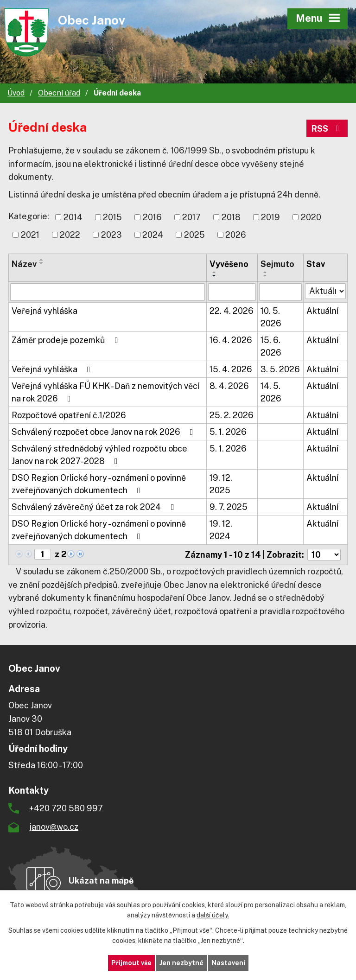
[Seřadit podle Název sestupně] (42, 263)
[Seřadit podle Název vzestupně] (42, 260)
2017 (191, 217)
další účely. (213, 916)
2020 (311, 217)
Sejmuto (277, 264)
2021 (30, 235)
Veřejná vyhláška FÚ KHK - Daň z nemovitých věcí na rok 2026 (105, 392)
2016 (152, 217)
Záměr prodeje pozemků (67, 340)
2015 (112, 217)
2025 (194, 235)
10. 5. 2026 (271, 317)
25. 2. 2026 (232, 415)
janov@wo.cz (54, 827)
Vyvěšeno (229, 264)
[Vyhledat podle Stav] (325, 291)
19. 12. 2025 (221, 484)
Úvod (16, 93)
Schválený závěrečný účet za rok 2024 (95, 507)
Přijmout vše (131, 963)
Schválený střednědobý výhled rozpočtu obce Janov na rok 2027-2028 (99, 455)
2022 (70, 235)
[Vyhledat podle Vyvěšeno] (232, 292)
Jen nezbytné (181, 963)
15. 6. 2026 (271, 346)
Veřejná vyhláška (44, 311)
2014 (73, 217)
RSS (327, 129)
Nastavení (228, 963)
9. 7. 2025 (229, 507)
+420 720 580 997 (66, 808)
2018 (231, 217)
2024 (153, 235)
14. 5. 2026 (271, 392)
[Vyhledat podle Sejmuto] (280, 292)
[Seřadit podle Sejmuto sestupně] (266, 276)
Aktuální (322, 311)
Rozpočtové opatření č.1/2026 (69, 415)
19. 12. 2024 (221, 530)
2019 (270, 217)
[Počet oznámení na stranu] (324, 555)
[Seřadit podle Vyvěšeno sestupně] (215, 276)
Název (24, 264)
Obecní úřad (59, 93)
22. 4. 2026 (232, 311)
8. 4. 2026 (229, 386)
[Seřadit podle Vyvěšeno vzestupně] (215, 272)
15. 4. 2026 (231, 369)
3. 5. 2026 (280, 369)
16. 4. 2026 (231, 340)
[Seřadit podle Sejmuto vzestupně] (266, 272)
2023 (111, 235)
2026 (236, 235)
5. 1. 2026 (228, 432)
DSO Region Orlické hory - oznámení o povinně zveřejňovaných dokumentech (99, 484)
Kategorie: (29, 216)
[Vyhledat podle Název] (108, 292)
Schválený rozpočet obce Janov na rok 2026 (104, 432)
